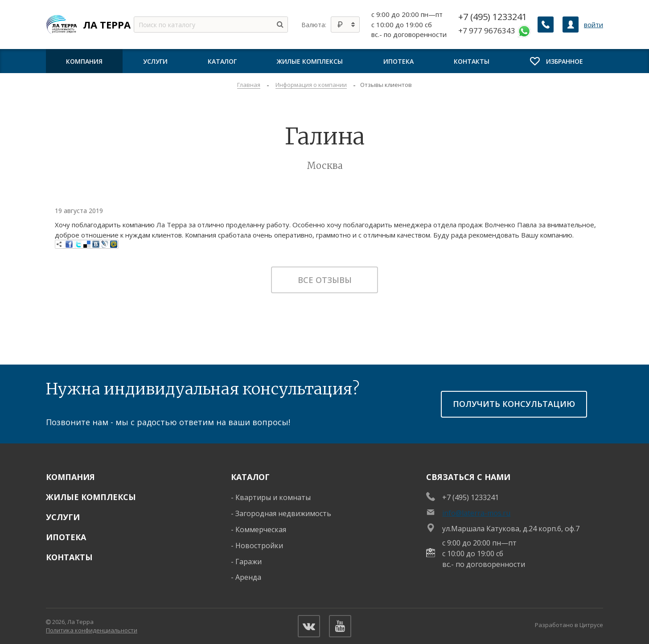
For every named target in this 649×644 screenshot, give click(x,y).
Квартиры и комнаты (273, 497)
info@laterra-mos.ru (476, 513)
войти (594, 25)
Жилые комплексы (91, 497)
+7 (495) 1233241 (493, 17)
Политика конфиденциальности (92, 630)
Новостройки (259, 546)
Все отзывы (325, 280)
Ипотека (66, 537)
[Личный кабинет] (571, 25)
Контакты (69, 557)
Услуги (63, 517)
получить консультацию (514, 404)
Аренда (248, 577)
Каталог (250, 477)
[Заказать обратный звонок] (546, 25)
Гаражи (249, 562)
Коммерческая (261, 529)
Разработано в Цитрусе (569, 625)
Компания (70, 477)
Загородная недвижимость (283, 513)
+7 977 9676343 (495, 31)
